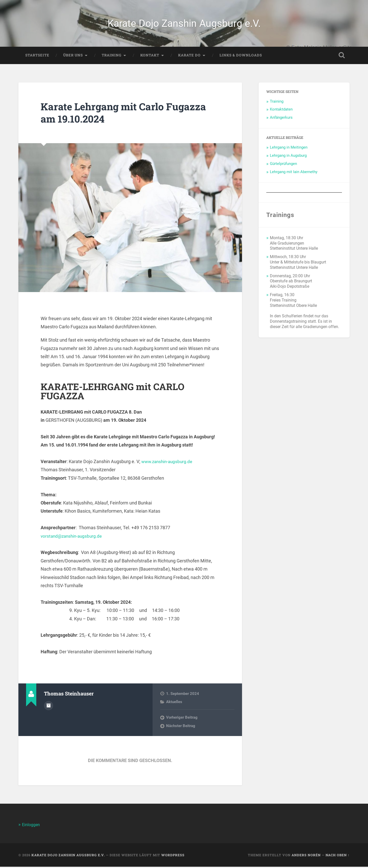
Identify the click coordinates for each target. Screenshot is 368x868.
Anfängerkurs (281, 119)
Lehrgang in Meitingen (289, 149)
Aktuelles (174, 703)
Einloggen (32, 826)
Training (112, 56)
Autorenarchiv (49, 707)
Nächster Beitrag (181, 727)
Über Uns (73, 56)
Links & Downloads (241, 56)
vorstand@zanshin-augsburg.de (73, 537)
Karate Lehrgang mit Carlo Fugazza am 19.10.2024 (129, 114)
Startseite (37, 56)
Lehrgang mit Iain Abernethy (294, 173)
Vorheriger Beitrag (182, 719)
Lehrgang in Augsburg (288, 157)
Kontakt (150, 56)
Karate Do (189, 56)
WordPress (173, 856)
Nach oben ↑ (338, 856)
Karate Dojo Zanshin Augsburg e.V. (184, 24)
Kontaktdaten (281, 111)
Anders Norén (306, 856)
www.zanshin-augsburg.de (169, 463)
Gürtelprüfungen (283, 165)
